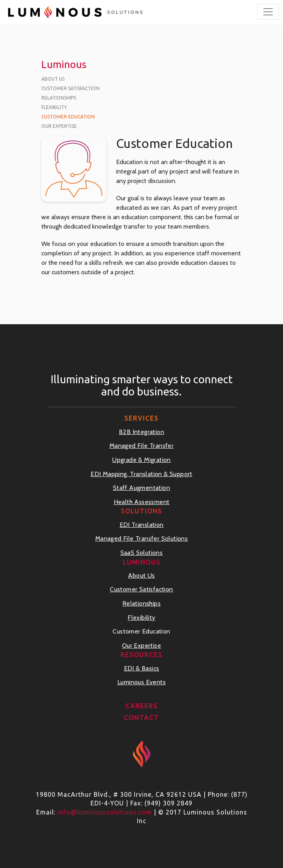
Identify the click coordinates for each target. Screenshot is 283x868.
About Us (141, 575)
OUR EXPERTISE (59, 126)
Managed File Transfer (141, 446)
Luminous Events (141, 682)
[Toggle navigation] (268, 12)
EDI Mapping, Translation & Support (141, 474)
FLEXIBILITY (54, 107)
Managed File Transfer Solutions (141, 538)
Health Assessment (142, 502)
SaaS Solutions (142, 553)
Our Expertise (141, 645)
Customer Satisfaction (141, 589)
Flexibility (141, 618)
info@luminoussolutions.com (105, 812)
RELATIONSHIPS (59, 98)
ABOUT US (53, 79)
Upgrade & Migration (141, 460)
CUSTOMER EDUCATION (68, 117)
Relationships (141, 603)
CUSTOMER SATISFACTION (70, 88)
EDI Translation (142, 525)
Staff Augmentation (141, 488)
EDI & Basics (142, 668)
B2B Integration (141, 432)
